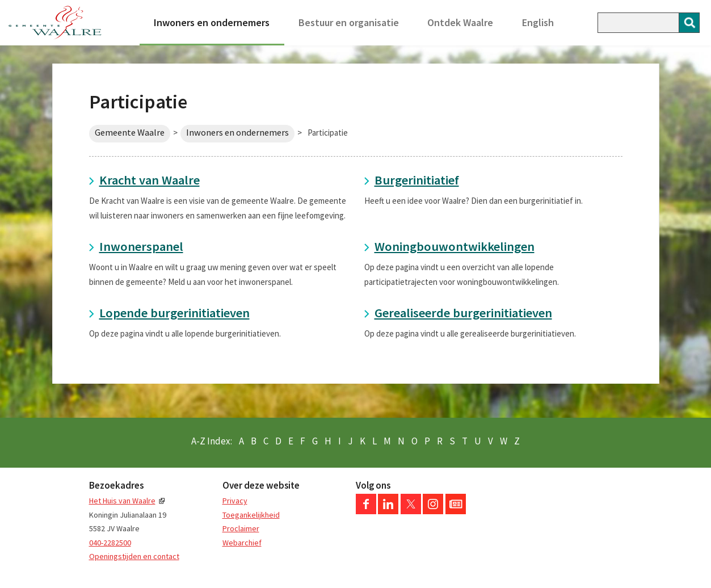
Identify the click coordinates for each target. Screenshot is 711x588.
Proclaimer (241, 528)
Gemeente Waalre (130, 133)
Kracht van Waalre (150, 180)
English (538, 22)
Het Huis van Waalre (122, 501)
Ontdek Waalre (460, 22)
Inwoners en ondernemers (212, 22)
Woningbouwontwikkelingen (455, 246)
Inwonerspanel (141, 246)
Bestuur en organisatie (349, 22)
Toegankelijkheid (251, 515)
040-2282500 (110, 543)
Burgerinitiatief (417, 180)
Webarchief (242, 543)
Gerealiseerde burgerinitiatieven (463, 313)
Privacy (235, 501)
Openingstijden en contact (134, 556)
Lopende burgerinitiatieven (174, 313)
